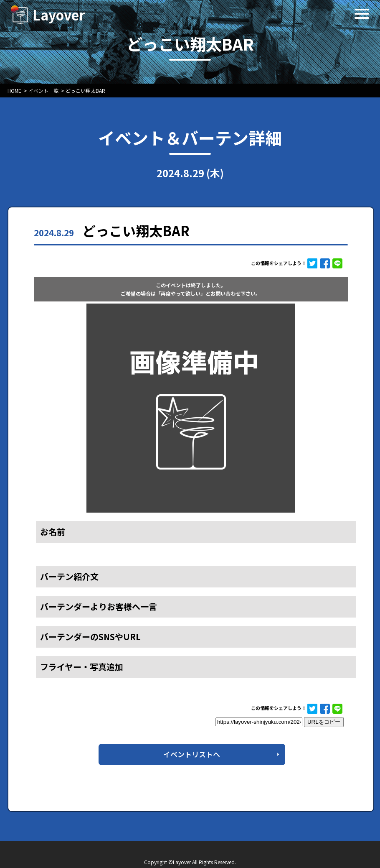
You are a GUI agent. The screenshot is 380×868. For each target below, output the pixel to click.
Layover (59, 15)
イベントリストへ (192, 754)
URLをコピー (324, 722)
